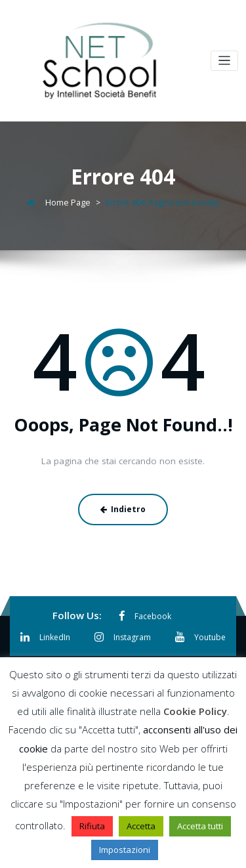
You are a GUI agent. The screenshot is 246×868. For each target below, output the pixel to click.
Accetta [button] (141, 826)
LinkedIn (47, 633)
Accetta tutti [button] (200, 826)
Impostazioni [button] (125, 850)
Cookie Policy (195, 711)
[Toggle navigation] (225, 61)
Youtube (199, 633)
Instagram (123, 633)
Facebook (145, 613)
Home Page (68, 201)
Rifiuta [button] (92, 826)
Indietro (123, 507)
